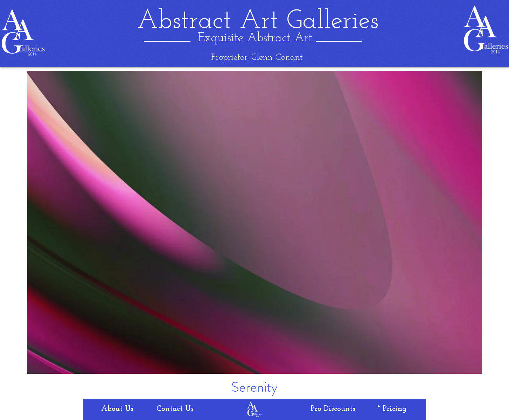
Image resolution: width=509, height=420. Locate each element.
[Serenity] (254, 387)
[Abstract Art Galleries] (258, 21)
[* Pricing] (392, 409)
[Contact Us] (175, 409)
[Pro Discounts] (333, 409)
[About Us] (117, 409)
